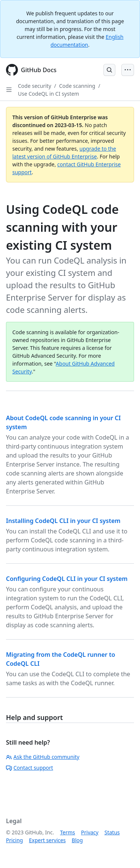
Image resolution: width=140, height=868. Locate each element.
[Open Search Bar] (109, 70)
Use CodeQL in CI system (49, 94)
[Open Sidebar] (9, 90)
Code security (35, 86)
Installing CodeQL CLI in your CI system (63, 521)
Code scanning (77, 86)
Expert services (47, 840)
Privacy (90, 832)
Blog (77, 840)
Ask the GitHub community (43, 757)
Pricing (14, 840)
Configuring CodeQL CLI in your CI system (67, 579)
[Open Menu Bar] (128, 70)
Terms (68, 832)
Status (112, 832)
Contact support (29, 768)
